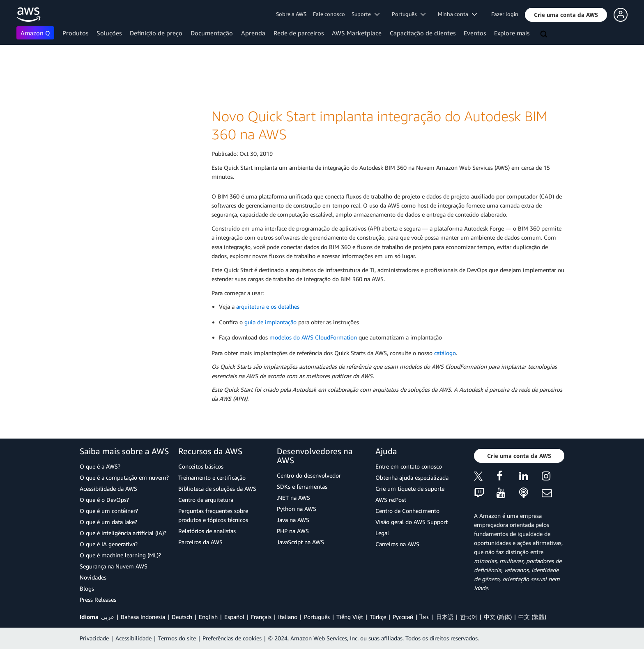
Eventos (475, 33)
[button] (566, 15)
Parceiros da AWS (200, 542)
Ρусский (403, 617)
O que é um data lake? (108, 522)
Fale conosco (329, 14)
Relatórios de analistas (207, 531)
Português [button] (409, 14)
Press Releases (98, 599)
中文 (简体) (498, 617)
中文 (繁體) (532, 617)
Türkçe (378, 617)
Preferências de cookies (232, 638)
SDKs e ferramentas (302, 486)
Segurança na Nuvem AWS (114, 566)
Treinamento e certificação (212, 477)
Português (317, 617)
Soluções (109, 33)
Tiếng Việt (350, 617)
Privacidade (94, 638)
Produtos (75, 33)
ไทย (425, 617)
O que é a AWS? (100, 466)
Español (234, 617)
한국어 (469, 617)
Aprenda (253, 33)
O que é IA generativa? (109, 544)
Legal (382, 533)
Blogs (87, 588)
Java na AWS (293, 520)
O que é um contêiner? (109, 511)
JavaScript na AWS (300, 542)
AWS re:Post (391, 500)
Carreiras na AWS (397, 544)
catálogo (445, 353)
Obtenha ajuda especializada (412, 477)
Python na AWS (297, 509)
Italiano (288, 617)
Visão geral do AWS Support (412, 522)
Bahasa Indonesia (143, 617)
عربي (108, 617)
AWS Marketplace (357, 33)
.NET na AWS (293, 498)
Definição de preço (156, 33)
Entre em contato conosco (409, 466)
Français (261, 617)
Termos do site (177, 638)
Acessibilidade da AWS (108, 488)
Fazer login (505, 14)
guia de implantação (270, 322)
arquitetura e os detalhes (268, 306)
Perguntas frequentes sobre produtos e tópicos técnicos (213, 515)
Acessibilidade (133, 638)
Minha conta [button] (457, 14)
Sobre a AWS (291, 14)
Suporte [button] (366, 14)
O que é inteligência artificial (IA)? (123, 533)
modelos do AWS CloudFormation (313, 337)
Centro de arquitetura (206, 500)
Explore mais (512, 33)
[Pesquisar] (545, 35)
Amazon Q (35, 33)
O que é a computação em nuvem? (124, 477)
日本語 (445, 617)
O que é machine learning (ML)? (120, 555)
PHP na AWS (293, 531)
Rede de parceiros (299, 33)
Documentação (212, 33)
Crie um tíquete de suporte (410, 488)
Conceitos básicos (201, 466)
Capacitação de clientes (423, 33)
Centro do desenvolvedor (309, 475)
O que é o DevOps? (104, 500)
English (208, 617)
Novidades (93, 577)
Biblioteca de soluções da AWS (217, 488)
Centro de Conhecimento (407, 511)
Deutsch (182, 617)
